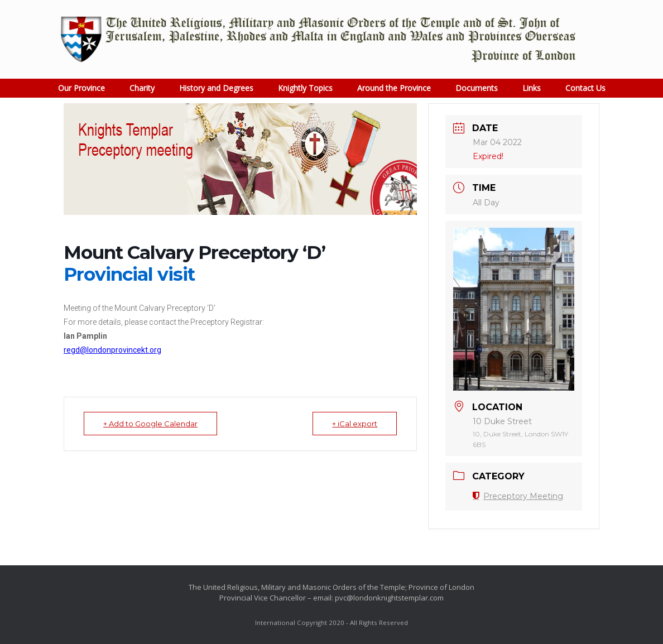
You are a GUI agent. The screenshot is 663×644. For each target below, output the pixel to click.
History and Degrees (216, 88)
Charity (142, 88)
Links (532, 88)
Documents (477, 88)
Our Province (81, 88)
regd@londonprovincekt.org (112, 350)
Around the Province (394, 88)
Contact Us (585, 88)
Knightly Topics (305, 88)
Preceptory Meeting (518, 496)
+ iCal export (355, 424)
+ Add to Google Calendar (150, 424)
